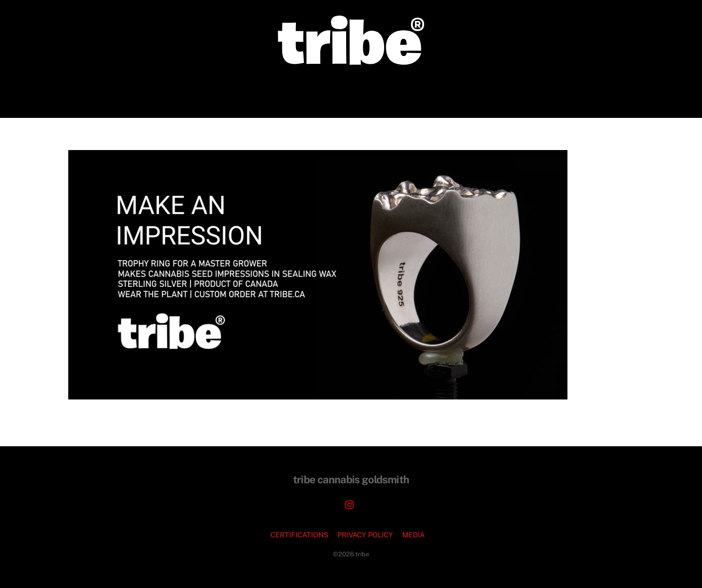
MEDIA (413, 535)
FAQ (465, 91)
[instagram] (350, 503)
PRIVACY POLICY (365, 535)
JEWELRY (367, 91)
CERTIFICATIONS (300, 535)
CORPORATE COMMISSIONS (283, 91)
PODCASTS (422, 91)
